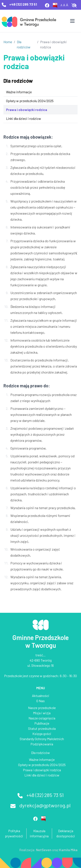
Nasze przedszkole (42, 708)
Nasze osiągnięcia (42, 718)
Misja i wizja (42, 713)
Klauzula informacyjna (39, 833)
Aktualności (41, 696)
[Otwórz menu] (72, 21)
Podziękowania (42, 744)
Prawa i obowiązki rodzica (27, 110)
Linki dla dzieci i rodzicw (24, 118)
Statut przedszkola (42, 728)
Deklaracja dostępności (66, 833)
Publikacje (42, 723)
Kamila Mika (68, 850)
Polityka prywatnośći (14, 833)
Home (8, 42)
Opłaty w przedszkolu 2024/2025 (30, 101)
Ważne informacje (19, 92)
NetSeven (44, 850)
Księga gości (42, 734)
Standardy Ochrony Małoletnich (42, 739)
